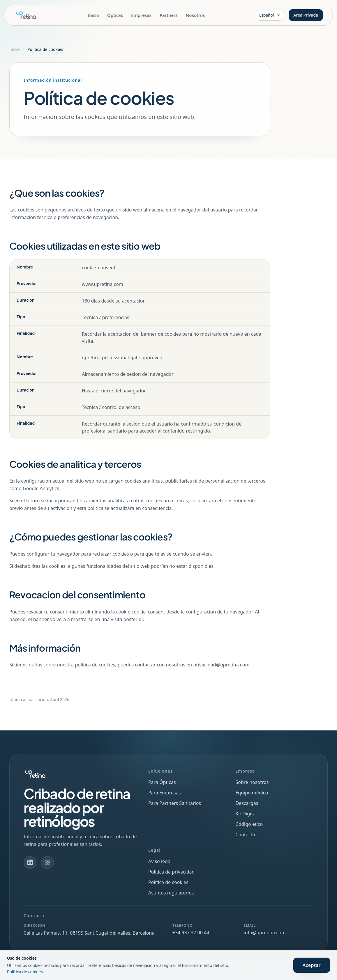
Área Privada (306, 15)
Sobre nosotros (252, 782)
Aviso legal (160, 861)
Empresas (141, 15)
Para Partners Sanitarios (175, 803)
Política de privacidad (172, 872)
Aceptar (312, 965)
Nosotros (195, 15)
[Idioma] (270, 15)
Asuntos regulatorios (171, 893)
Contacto (245, 835)
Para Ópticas (162, 782)
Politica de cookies (25, 972)
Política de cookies (168, 882)
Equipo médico (252, 793)
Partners (169, 15)
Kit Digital (246, 814)
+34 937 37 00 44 (191, 933)
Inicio (93, 15)
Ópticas (115, 15)
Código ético (249, 824)
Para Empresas (164, 793)
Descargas (247, 803)
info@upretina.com (265, 933)
